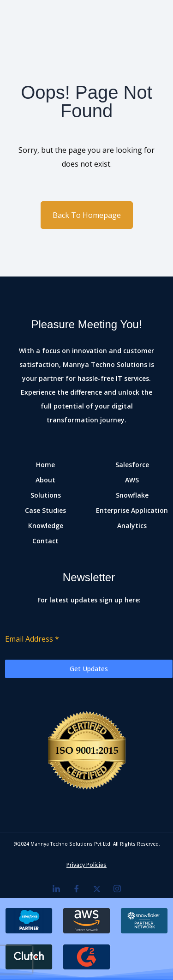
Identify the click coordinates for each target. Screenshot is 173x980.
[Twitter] (97, 889)
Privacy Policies (86, 865)
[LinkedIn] (56, 889)
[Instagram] (117, 889)
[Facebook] (77, 889)
